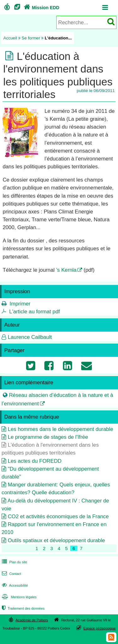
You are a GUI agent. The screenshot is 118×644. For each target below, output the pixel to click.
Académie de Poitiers (32, 620)
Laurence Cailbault (30, 337)
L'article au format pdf (34, 312)
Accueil (10, 38)
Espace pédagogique (100, 628)
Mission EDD (41, 8)
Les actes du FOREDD (35, 461)
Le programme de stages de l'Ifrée (48, 437)
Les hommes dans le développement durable (61, 429)
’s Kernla (66, 270)
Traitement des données (22, 608)
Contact (11, 574)
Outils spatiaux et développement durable (56, 540)
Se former (31, 38)
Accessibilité (14, 585)
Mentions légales (19, 597)
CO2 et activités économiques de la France (58, 516)
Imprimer (20, 304)
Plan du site (14, 562)
